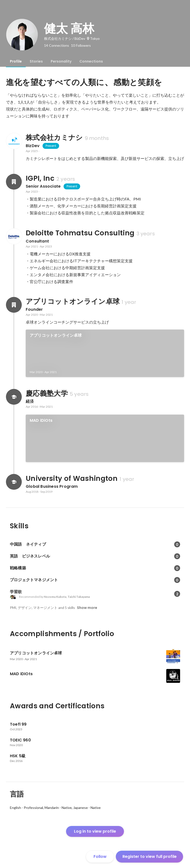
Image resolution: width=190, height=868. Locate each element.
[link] (105, 353)
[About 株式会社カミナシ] (14, 141)
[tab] (16, 61)
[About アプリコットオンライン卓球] (14, 305)
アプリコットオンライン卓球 (56, 335)
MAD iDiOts (41, 420)
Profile (16, 61)
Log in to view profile (95, 831)
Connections (91, 61)
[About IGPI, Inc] (14, 182)
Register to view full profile (150, 857)
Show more (87, 608)
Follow (100, 857)
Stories (36, 61)
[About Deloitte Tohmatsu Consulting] (14, 236)
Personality (61, 61)
